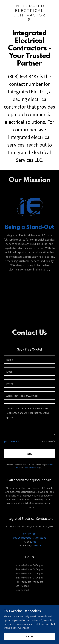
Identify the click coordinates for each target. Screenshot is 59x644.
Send (29, 454)
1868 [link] (34, 542)
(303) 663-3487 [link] (23, 76)
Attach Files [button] (13, 441)
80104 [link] (38, 545)
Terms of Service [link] (31, 467)
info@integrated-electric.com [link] (29, 538)
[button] (8, 13)
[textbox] (29, 359)
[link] (29, 20)
